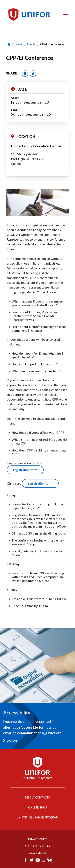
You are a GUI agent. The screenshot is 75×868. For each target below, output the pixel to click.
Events (31, 44)
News (19, 44)
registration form (25, 470)
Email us (12, 741)
